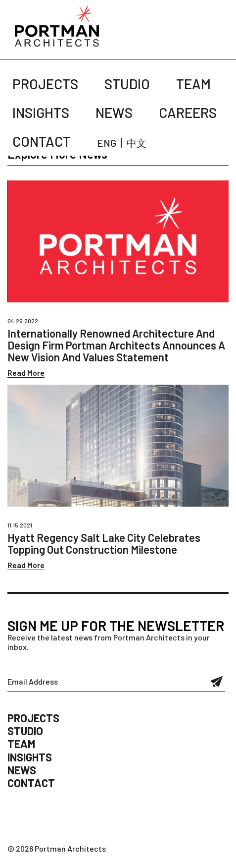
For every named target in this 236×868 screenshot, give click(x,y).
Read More (26, 373)
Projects (45, 84)
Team (193, 84)
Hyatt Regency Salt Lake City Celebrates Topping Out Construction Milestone (104, 543)
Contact (42, 141)
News (114, 113)
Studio (127, 84)
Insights (41, 113)
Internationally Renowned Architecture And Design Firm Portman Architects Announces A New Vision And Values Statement (116, 345)
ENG (107, 143)
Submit (217, 682)
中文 (137, 143)
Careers (188, 113)
